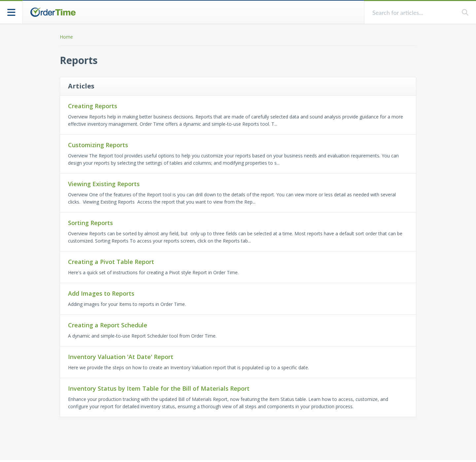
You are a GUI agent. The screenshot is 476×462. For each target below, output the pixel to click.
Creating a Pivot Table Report (111, 262)
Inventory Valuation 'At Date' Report (121, 357)
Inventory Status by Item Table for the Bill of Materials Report (159, 388)
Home (66, 37)
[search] (413, 12)
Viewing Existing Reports (104, 184)
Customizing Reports (98, 145)
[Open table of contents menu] (11, 12)
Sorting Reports (90, 223)
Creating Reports (93, 106)
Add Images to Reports (101, 293)
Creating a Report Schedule (108, 325)
